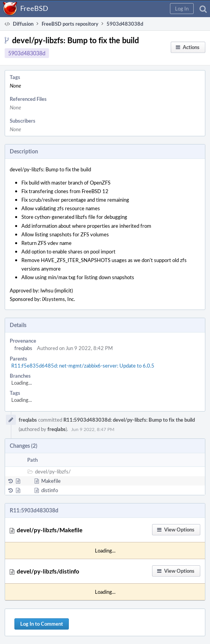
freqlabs (23, 348)
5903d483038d (27, 53)
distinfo (50, 490)
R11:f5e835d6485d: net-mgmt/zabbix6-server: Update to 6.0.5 (83, 366)
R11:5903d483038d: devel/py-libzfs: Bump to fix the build (129, 420)
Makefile (51, 481)
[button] (182, 9)
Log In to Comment (42, 624)
